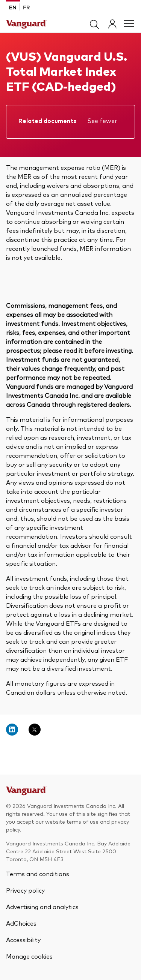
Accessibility (23, 940)
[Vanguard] (26, 23)
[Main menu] (129, 23)
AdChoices (21, 923)
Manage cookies (29, 956)
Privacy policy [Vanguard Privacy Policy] (25, 890)
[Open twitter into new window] (35, 730)
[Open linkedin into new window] (12, 730)
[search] (94, 23)
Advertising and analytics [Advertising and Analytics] (42, 907)
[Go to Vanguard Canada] (26, 793)
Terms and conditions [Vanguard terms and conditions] (38, 874)
